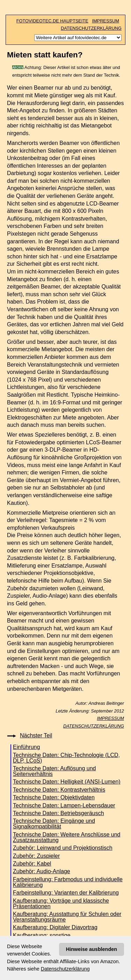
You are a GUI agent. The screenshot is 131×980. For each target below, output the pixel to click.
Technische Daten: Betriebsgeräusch (59, 813)
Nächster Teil (36, 735)
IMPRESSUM (105, 21)
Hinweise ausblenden (92, 949)
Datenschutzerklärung (65, 969)
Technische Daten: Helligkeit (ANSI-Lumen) (67, 782)
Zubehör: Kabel (32, 864)
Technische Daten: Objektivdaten (54, 797)
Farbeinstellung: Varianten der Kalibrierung (66, 893)
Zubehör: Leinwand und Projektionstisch (63, 848)
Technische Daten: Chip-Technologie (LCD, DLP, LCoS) (66, 758)
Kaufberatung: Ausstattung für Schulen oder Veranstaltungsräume (67, 917)
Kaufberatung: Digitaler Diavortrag (55, 927)
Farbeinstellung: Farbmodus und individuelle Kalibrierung (68, 882)
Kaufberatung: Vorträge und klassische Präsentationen (61, 903)
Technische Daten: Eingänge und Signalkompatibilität (54, 824)
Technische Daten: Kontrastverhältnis (59, 790)
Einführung (26, 747)
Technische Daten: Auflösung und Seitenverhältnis (54, 771)
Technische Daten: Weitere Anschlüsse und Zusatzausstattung (67, 837)
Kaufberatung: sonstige (42, 935)
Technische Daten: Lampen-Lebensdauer (64, 805)
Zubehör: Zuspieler (36, 856)
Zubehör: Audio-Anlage (42, 871)
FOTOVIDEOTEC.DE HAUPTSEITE (52, 21)
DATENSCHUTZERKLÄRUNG (91, 28)
